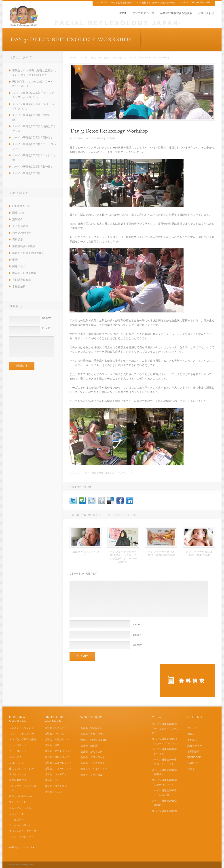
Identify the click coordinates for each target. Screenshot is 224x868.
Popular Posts (85, 515)
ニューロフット (18, 745)
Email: (46, 328)
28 (79, 69)
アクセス (192, 728)
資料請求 (18, 240)
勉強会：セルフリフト (93, 763)
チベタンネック (18, 774)
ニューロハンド (18, 751)
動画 (15, 260)
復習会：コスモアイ (56, 774)
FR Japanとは (21, 206)
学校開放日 (19, 287)
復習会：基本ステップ (57, 728)
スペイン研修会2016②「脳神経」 (33, 167)
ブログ (191, 769)
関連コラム (19, 266)
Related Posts (122, 515)
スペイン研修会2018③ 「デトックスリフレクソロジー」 (165, 729)
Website (137, 645)
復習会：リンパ (53, 792)
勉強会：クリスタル (92, 775)
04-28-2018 (76, 139)
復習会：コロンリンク (57, 757)
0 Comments (95, 139)
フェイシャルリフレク (21, 728)
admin (111, 139)
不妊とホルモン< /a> (21, 796)
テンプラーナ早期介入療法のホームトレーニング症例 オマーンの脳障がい (123, 557)
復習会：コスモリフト (57, 786)
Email (137, 635)
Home (73, 58)
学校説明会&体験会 (24, 246)
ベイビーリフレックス (21, 837)
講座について (20, 213)
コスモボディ (17, 819)
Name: (46, 318)
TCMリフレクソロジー (22, 734)
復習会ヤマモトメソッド (58, 751)
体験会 (191, 734)
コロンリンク (17, 763)
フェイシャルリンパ (20, 825)
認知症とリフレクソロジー (86, 553)
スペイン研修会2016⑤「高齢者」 (33, 138)
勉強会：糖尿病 (89, 746)
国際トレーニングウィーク (119, 473)
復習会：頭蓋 (52, 745)
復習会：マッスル (55, 734)
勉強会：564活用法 (91, 728)
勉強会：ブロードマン (93, 734)
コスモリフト (17, 814)
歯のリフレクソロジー (21, 768)
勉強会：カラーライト (93, 757)
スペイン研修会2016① (26, 173)
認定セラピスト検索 (24, 273)
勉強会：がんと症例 (92, 751)
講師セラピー (195, 746)
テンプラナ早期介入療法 (23, 739)
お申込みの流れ (22, 233)
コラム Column (93, 473)
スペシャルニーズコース (23, 831)
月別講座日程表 (22, 280)
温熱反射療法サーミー (21, 780)
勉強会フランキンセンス (94, 769)
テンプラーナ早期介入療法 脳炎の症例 (199, 553)
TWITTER (193, 763)
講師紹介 (18, 219)
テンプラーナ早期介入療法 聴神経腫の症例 (161, 553)
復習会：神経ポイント (57, 739)
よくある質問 (20, 226)
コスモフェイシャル (20, 808)
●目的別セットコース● (22, 847)
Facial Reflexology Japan (23, 865)
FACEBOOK (194, 757)
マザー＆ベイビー (19, 802)
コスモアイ (15, 757)
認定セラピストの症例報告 (28, 253)
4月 (79, 67)
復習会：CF (51, 780)
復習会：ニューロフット (58, 763)
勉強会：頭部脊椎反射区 (94, 740)
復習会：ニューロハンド (58, 768)
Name (137, 624)
